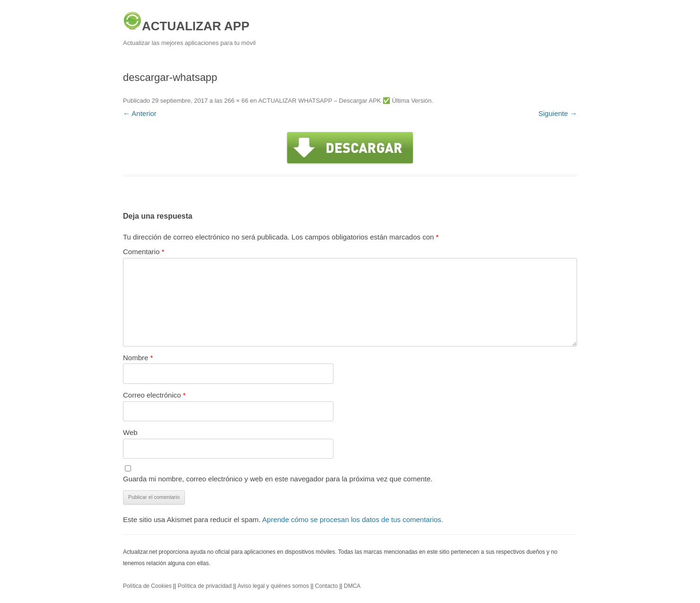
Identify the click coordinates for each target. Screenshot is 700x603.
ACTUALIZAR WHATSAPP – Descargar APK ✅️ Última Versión (345, 101)
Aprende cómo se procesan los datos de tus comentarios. (353, 519)
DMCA (352, 586)
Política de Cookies (147, 586)
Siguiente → (558, 113)
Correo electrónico (154, 395)
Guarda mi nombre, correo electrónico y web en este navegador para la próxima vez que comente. (278, 479)
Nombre (138, 358)
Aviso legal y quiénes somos (273, 586)
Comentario (144, 252)
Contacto (326, 586)
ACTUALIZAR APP (186, 22)
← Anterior (140, 113)
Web (130, 432)
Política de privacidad (205, 586)
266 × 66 (236, 101)
